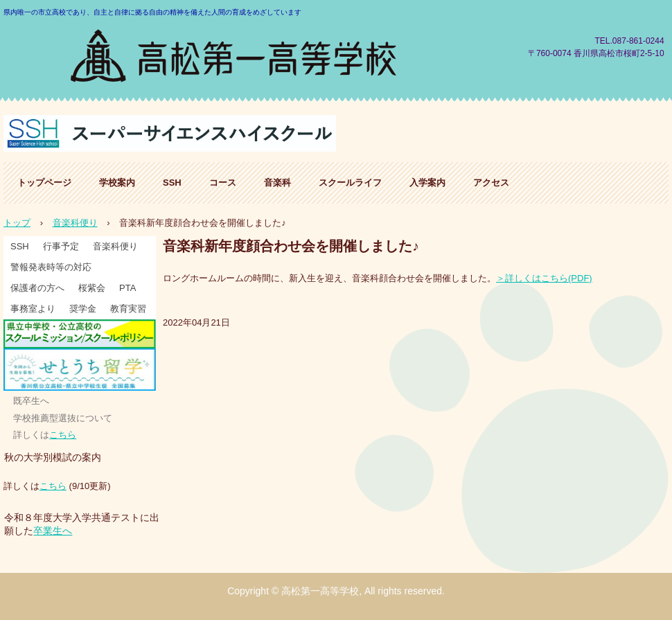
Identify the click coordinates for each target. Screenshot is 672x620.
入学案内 (427, 183)
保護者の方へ (37, 288)
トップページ (44, 183)
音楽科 (277, 183)
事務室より (33, 309)
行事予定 (61, 246)
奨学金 (83, 309)
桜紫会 (92, 288)
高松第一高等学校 (235, 54)
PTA (127, 288)
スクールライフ (350, 183)
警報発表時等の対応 (51, 267)
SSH (172, 183)
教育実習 (128, 309)
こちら (63, 435)
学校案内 (117, 183)
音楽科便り (115, 246)
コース (223, 183)
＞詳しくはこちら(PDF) (544, 278)
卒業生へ (53, 531)
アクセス (491, 183)
